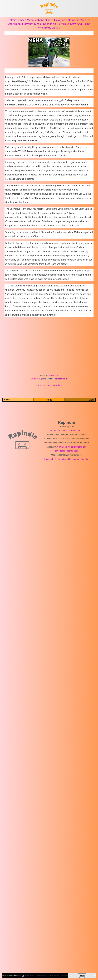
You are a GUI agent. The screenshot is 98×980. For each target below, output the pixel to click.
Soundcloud (64, 459)
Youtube (85, 459)
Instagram (75, 459)
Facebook (49, 459)
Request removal (61, 379)
